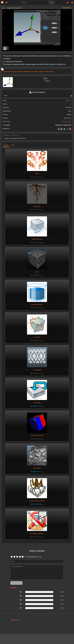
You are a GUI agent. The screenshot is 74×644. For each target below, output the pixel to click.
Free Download (37, 92)
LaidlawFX (26, 71)
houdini (19, 71)
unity (47, 71)
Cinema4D (7, 71)
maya (36, 71)
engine (14, 71)
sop (40, 71)
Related (6, 145)
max (32, 71)
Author (12, 145)
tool (43, 71)
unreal (51, 71)
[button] (7, 3)
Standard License (66, 122)
